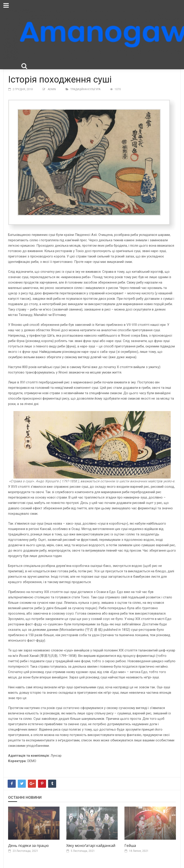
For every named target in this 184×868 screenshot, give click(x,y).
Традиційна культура (85, 89)
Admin (52, 89)
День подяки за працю (28, 846)
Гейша (130, 846)
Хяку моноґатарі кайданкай (91, 846)
